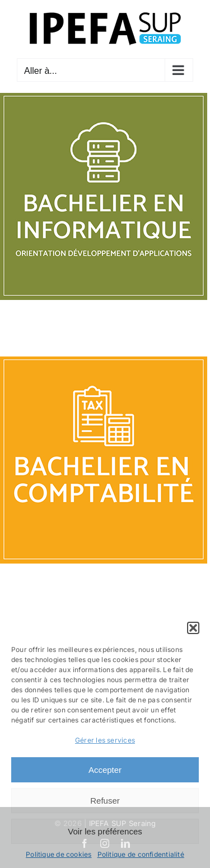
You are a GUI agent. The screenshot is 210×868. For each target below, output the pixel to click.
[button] (193, 628)
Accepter (105, 770)
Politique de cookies (59, 854)
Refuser (105, 801)
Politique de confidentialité (141, 854)
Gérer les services (105, 740)
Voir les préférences (105, 831)
